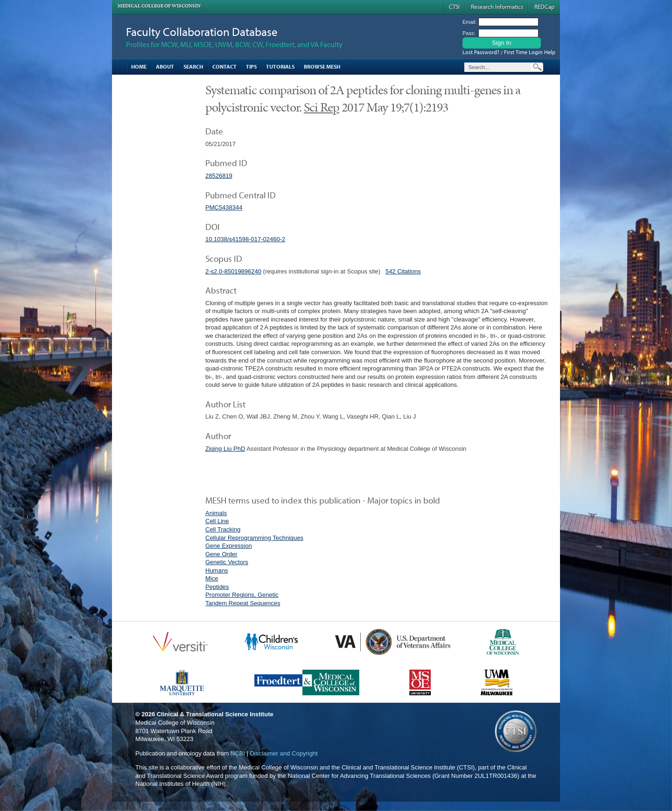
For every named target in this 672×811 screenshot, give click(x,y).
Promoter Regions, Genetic (242, 595)
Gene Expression (229, 546)
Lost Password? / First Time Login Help (509, 52)
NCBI (238, 753)
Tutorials (280, 66)
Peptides (217, 587)
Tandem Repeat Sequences (243, 603)
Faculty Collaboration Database (202, 31)
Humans (217, 570)
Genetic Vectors (227, 562)
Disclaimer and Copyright (283, 753)
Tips (251, 66)
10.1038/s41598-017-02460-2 (245, 239)
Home (139, 66)
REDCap (544, 7)
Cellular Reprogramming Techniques (254, 538)
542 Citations (403, 271)
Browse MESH (322, 66)
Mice (212, 578)
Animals (216, 513)
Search (193, 66)
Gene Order (221, 554)
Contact (224, 66)
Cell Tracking (223, 529)
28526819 (219, 176)
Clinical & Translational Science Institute (215, 714)
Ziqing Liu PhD (225, 449)
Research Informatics (497, 7)
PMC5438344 (224, 207)
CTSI (454, 7)
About (165, 66)
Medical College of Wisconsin (159, 6)
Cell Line (217, 521)
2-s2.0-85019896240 (233, 271)
